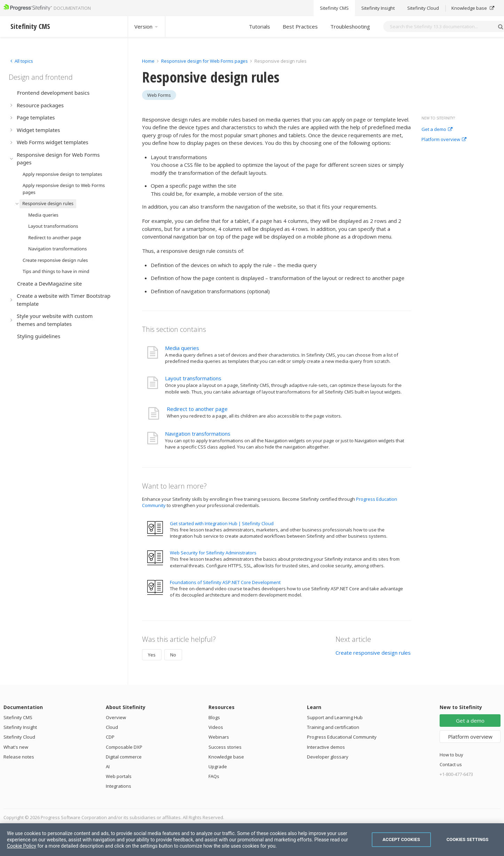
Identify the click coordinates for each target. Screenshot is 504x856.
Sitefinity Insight (20, 727)
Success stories (225, 747)
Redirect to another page (197, 409)
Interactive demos (326, 747)
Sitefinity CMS (18, 717)
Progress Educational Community (342, 737)
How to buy (451, 755)
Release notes (19, 757)
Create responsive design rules (373, 653)
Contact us (451, 764)
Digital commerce (124, 757)
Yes (152, 655)
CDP (110, 737)
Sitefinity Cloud (19, 737)
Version (147, 26)
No (173, 655)
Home (148, 61)
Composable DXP (124, 747)
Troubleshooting (350, 26)
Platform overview (444, 140)
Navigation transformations (198, 434)
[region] (252, 840)
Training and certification (333, 727)
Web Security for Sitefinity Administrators (213, 553)
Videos (216, 727)
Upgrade (218, 766)
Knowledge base (226, 757)
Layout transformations (193, 378)
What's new (16, 747)
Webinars (219, 737)
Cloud (112, 727)
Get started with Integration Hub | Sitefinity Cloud (222, 523)
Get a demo (437, 130)
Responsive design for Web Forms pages (204, 61)
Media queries (182, 348)
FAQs (214, 776)
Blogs (214, 717)
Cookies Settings (468, 839)
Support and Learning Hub (335, 717)
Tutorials (259, 26)
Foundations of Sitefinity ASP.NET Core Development (225, 582)
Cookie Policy (22, 846)
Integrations (119, 786)
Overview (116, 717)
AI (108, 766)
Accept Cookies (401, 839)
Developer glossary (328, 757)
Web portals (119, 776)
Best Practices (300, 26)
